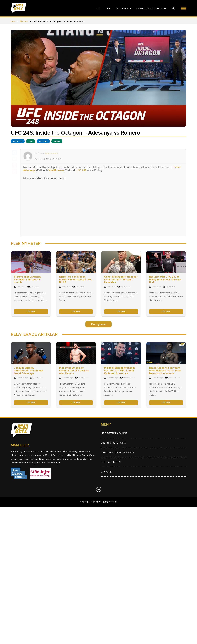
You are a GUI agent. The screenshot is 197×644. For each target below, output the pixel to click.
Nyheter (18, 141)
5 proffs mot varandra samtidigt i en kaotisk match (27, 279)
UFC (98, 8)
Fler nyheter (98, 324)
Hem (108, 8)
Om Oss (106, 472)
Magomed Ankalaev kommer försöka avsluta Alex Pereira (74, 371)
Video (57, 141)
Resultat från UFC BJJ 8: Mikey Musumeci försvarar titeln (165, 279)
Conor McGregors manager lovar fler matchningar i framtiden (121, 279)
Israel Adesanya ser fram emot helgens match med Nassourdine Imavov (165, 371)
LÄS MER (31, 311)
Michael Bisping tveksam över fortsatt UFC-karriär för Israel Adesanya (119, 371)
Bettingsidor (123, 8)
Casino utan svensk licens (152, 8)
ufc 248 (43, 141)
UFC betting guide (114, 433)
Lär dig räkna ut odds (117, 452)
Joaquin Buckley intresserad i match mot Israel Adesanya (29, 371)
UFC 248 (81, 170)
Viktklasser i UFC (113, 443)
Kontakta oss (111, 462)
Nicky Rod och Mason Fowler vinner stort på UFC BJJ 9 (76, 279)
